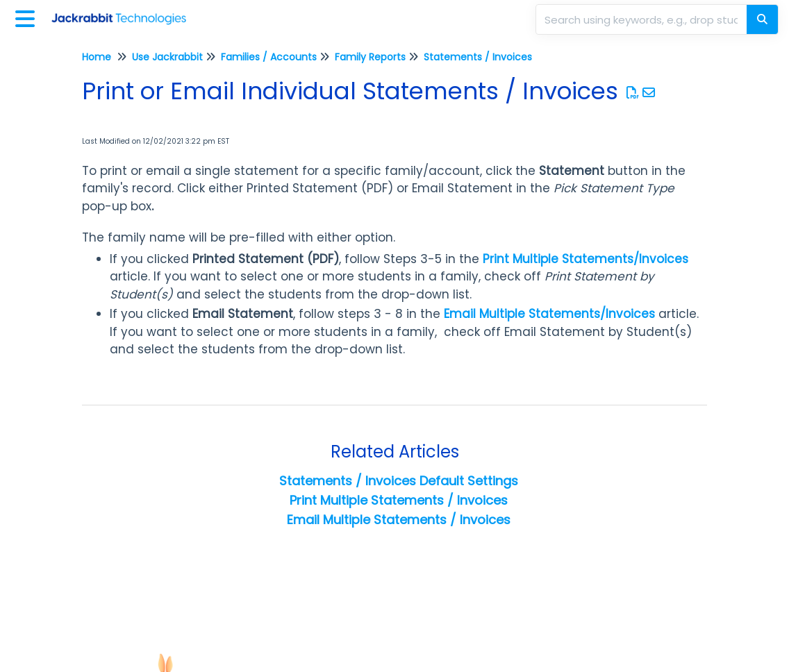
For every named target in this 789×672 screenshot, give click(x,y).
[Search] (762, 19)
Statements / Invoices (478, 57)
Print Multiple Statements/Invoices (585, 259)
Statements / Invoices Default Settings (399, 481)
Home (97, 57)
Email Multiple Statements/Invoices (549, 314)
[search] (642, 19)
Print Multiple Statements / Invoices (399, 500)
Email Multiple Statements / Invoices (399, 520)
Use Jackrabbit (167, 57)
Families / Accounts (269, 57)
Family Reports (370, 57)
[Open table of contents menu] (28, 17)
